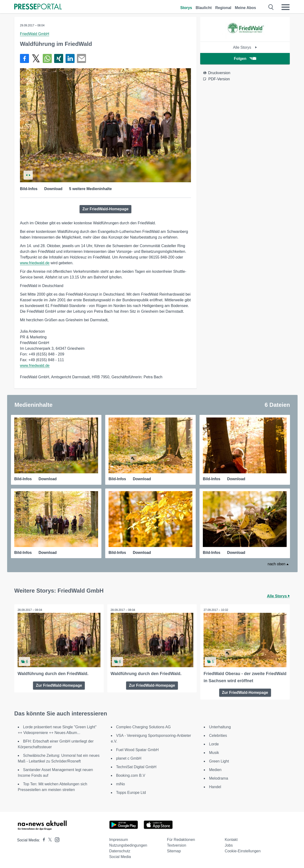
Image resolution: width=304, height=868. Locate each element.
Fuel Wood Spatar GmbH (137, 750)
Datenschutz (120, 851)
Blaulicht (204, 8)
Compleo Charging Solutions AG (143, 727)
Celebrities (218, 735)
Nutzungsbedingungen (128, 845)
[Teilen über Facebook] (24, 58)
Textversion (177, 845)
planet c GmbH (129, 758)
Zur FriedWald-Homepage (105, 209)
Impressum (119, 839)
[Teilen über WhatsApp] (47, 58)
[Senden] (81, 58)
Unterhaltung (220, 727)
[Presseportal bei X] (49, 840)
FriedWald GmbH (35, 34)
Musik (214, 752)
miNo (121, 784)
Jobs (229, 845)
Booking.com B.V (131, 775)
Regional (223, 8)
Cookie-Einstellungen (243, 851)
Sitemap (174, 851)
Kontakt (231, 839)
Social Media (120, 856)
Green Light (219, 761)
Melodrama (218, 778)
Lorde (214, 744)
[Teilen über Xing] (59, 58)
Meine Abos (245, 8)
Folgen (245, 59)
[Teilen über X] (36, 58)
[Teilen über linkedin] (70, 58)
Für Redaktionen (181, 839)
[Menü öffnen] (285, 7)
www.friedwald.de (35, 263)
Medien (215, 770)
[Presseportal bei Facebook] (43, 840)
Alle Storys (245, 47)
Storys (186, 8)
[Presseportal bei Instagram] (56, 839)
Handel (215, 787)
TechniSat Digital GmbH (136, 767)
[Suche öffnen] (271, 7)
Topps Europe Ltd (131, 792)
